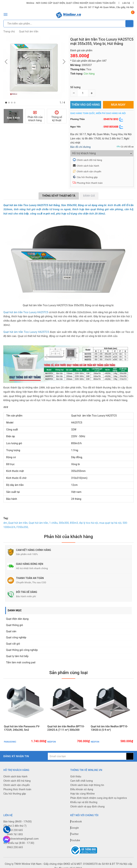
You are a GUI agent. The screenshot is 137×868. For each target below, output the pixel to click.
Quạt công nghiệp (16, 637)
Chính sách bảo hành (88, 166)
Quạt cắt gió (13, 644)
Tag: (6, 518)
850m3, (74, 523)
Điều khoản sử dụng (82, 789)
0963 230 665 (15, 830)
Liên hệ (126, 3)
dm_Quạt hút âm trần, (16, 523)
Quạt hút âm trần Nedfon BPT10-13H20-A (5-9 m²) (109, 728)
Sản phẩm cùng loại (68, 673)
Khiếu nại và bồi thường (84, 802)
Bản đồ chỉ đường (80, 147)
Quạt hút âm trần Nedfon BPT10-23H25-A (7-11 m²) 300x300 (66, 728)
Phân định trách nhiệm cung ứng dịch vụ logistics (99, 798)
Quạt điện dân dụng (17, 619)
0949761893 (111, 119)
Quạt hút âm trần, (39, 523)
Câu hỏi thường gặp (87, 177)
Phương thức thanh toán (90, 183)
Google (75, 828)
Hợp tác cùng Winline (83, 794)
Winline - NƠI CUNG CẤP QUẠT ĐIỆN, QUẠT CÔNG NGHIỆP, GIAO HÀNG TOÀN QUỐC (71, 3)
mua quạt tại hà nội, (111, 523)
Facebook (76, 822)
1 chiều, (54, 523)
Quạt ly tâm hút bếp (17, 656)
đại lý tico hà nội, (89, 523)
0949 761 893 (15, 834)
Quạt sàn (11, 631)
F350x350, (23, 527)
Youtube (75, 840)
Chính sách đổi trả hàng (89, 160)
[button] (6, 103)
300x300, (64, 523)
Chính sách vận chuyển (89, 172)
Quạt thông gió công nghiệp (22, 650)
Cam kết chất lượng (82, 781)
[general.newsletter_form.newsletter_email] (87, 756)
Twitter (74, 834)
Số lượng (75, 87)
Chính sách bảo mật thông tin (87, 785)
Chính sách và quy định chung (87, 807)
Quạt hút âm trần (29, 31)
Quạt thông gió (15, 625)
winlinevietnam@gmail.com (23, 839)
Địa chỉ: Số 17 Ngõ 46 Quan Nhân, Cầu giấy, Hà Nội (107, 7)
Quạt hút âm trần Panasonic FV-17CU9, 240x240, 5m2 (22, 728)
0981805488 (111, 127)
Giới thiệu (76, 776)
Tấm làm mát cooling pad (21, 662)
